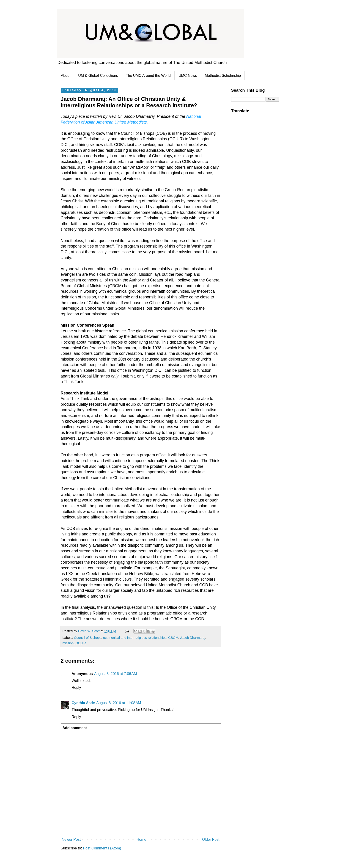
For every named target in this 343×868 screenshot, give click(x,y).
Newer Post (71, 839)
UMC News (188, 76)
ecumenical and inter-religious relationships (135, 638)
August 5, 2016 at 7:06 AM (115, 674)
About (66, 76)
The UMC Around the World (148, 76)
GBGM (173, 638)
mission (68, 643)
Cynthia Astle (83, 703)
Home (141, 839)
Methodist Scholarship (223, 76)
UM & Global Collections (98, 76)
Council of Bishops (88, 638)
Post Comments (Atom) (102, 848)
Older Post (211, 839)
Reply (76, 688)
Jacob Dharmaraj (193, 638)
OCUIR (81, 643)
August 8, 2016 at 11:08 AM (119, 703)
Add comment (75, 728)
